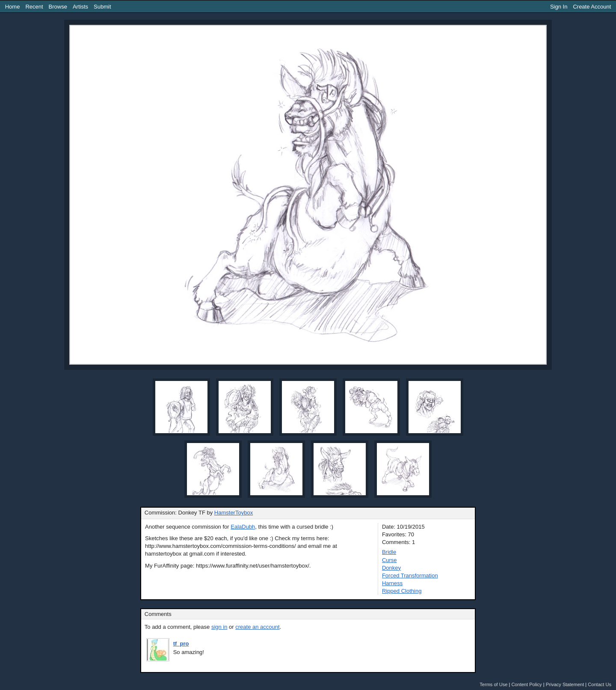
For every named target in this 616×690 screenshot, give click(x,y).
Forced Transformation (410, 575)
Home (13, 7)
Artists (80, 7)
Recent (34, 7)
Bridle (389, 552)
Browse (58, 7)
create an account (257, 627)
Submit (102, 7)
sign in (219, 627)
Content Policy (526, 684)
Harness (392, 583)
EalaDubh (243, 527)
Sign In (559, 7)
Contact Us (600, 684)
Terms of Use (493, 684)
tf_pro (181, 644)
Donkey (391, 568)
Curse (389, 560)
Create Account (592, 7)
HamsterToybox (234, 513)
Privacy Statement (565, 684)
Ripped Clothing (402, 591)
